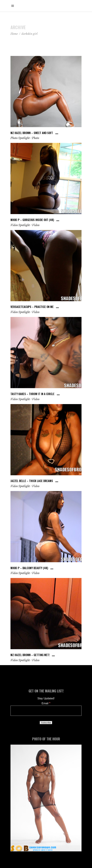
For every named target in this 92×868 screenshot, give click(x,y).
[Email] (46, 711)
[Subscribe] (46, 723)
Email (46, 703)
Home (14, 34)
